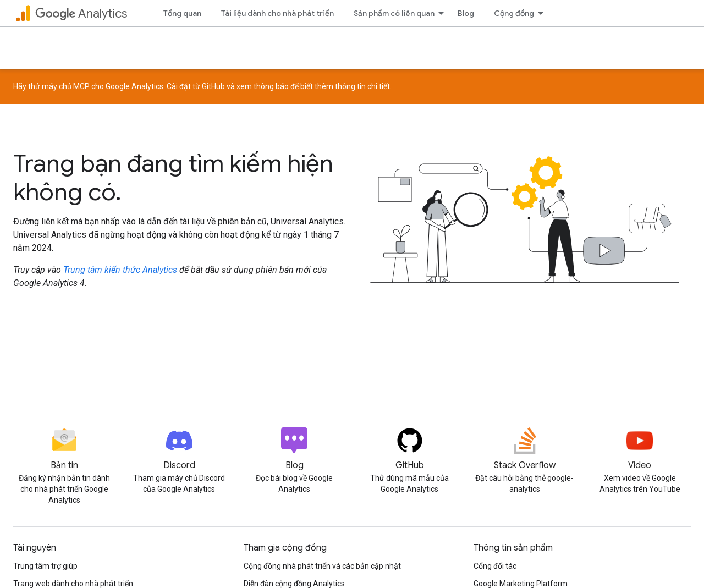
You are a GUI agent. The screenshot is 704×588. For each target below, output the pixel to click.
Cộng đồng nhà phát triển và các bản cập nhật (322, 566)
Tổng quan (182, 13)
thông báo (271, 86)
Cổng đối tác (495, 566)
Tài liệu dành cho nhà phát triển (277, 13)
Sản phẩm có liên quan (394, 13)
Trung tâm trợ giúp (45, 566)
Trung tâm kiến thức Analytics (120, 270)
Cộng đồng (514, 13)
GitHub (213, 86)
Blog (466, 13)
